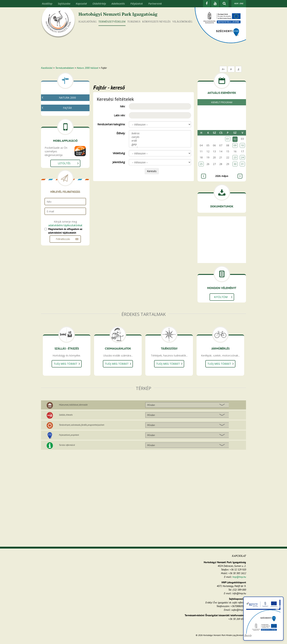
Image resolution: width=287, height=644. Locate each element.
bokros (160, 133)
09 (235, 145)
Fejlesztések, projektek (69, 435)
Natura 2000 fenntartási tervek (67, 110)
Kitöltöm (221, 297)
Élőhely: (121, 133)
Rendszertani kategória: (111, 124)
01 (228, 139)
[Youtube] (215, 4)
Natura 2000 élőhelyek (62, 114)
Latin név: (120, 115)
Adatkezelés (118, 4)
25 (201, 164)
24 (242, 157)
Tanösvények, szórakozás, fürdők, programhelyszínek (82, 425)
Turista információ (67, 445)
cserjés (160, 137)
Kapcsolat (81, 4)
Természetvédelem (112, 22)
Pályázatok (137, 4)
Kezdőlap (47, 4)
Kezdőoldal (47, 68)
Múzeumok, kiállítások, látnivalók (73, 405)
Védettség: (119, 153)
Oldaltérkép (99, 4)
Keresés (152, 171)
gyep (160, 144)
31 (242, 164)
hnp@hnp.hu (239, 577)
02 (235, 139)
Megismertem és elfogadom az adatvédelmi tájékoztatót (65, 268)
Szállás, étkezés (66, 415)
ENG (241, 3)
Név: (123, 106)
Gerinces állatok (58, 148)
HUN (236, 3)
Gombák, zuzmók (59, 135)
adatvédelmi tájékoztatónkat (65, 262)
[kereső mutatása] (224, 4)
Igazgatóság (88, 22)
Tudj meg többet (66, 364)
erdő (160, 141)
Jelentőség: (119, 162)
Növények (54, 140)
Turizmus (134, 22)
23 (235, 157)
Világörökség (182, 22)
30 (235, 164)
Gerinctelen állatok (59, 144)
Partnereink (155, 4)
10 (242, 145)
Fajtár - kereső (57, 119)
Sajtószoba (64, 4)
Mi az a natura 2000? (61, 105)
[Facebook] (207, 4)
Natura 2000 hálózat (87, 68)
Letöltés (64, 200)
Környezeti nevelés (156, 22)
